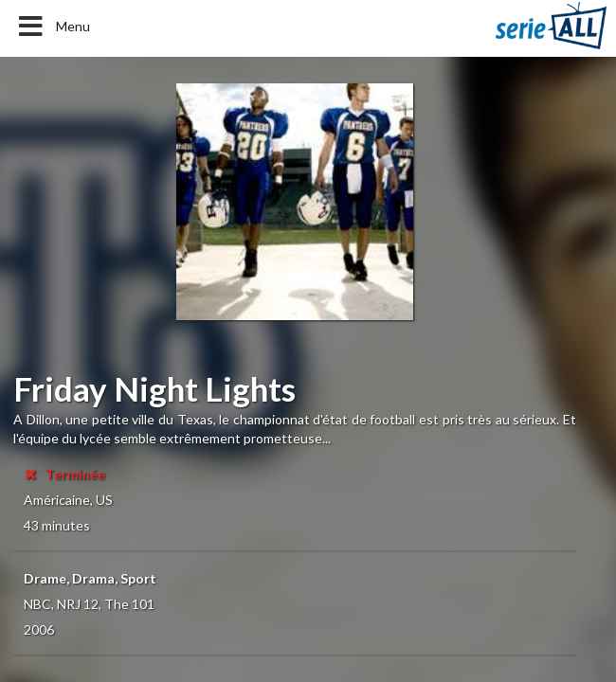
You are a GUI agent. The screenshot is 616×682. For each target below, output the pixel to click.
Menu (53, 27)
